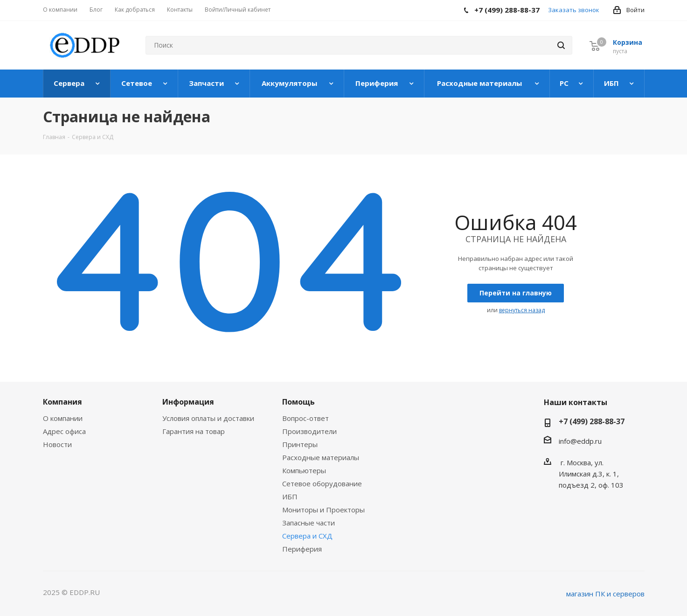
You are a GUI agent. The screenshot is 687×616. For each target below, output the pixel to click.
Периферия (302, 549)
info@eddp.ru (580, 441)
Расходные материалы (321, 457)
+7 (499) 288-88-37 (592, 421)
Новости (57, 444)
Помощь (298, 402)
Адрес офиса (64, 431)
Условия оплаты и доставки (208, 418)
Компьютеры (304, 470)
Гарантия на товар (194, 431)
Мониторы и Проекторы (323, 510)
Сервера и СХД (307, 536)
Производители (309, 431)
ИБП (290, 497)
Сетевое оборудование (322, 483)
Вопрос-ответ (305, 418)
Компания (62, 402)
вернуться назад (522, 310)
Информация (188, 402)
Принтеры (300, 444)
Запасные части (309, 523)
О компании (63, 418)
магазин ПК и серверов (605, 594)
